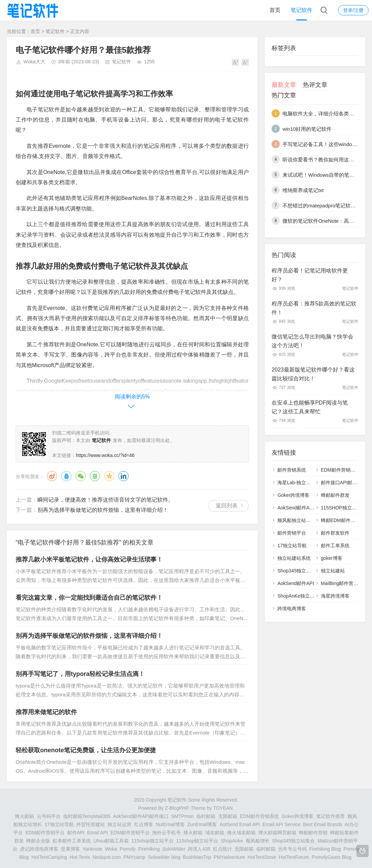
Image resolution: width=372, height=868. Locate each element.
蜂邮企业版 (38, 841)
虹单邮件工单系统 (72, 841)
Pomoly (128, 849)
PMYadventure (229, 857)
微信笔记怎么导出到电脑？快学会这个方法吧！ (312, 341)
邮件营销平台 (292, 533)
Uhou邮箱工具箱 (111, 841)
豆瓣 (95, 476)
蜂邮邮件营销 (313, 833)
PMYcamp (134, 857)
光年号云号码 (292, 849)
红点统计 (223, 849)
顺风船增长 (258, 841)
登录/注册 (353, 10)
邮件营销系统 (292, 470)
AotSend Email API (240, 824)
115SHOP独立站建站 (344, 508)
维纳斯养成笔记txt (303, 190)
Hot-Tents (80, 857)
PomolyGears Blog (332, 857)
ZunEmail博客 (202, 824)
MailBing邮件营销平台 (344, 583)
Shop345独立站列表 (299, 571)
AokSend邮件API (296, 583)
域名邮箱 (215, 833)
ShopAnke (232, 841)
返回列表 (227, 506)
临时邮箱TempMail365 (87, 816)
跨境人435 (199, 849)
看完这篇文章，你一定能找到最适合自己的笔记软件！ (89, 598)
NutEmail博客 (170, 824)
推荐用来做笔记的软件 (46, 712)
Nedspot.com (107, 857)
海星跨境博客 (335, 596)
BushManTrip (197, 857)
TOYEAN (223, 808)
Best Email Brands (322, 824)
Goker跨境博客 (293, 495)
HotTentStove (262, 857)
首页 (275, 10)
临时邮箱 (206, 816)
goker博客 (332, 558)
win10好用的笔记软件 (307, 129)
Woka (111, 849)
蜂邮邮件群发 (335, 495)
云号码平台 (49, 816)
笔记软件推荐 (330, 816)
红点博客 (144, 824)
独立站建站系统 (294, 558)
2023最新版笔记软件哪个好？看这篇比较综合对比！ (313, 374)
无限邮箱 (228, 816)
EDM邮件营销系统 (341, 470)
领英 (124, 476)
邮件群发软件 (335, 533)
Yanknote (93, 849)
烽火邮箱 (25, 816)
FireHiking (149, 849)
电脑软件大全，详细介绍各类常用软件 (326, 114)
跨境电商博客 (292, 609)
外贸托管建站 (91, 824)
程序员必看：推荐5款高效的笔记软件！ (314, 308)
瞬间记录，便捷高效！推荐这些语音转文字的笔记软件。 (106, 500)
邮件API (76, 833)
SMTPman (182, 816)
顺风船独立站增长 (296, 520)
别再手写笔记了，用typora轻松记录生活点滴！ (80, 674)
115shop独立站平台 (152, 841)
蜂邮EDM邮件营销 (341, 520)
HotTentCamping (49, 857)
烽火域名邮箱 (241, 833)
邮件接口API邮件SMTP (346, 483)
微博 (52, 476)
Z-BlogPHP (177, 808)
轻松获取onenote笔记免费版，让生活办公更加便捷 (86, 750)
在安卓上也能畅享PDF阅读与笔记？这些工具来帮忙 (310, 407)
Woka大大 (34, 62)
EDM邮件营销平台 (45, 833)
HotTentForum (294, 857)
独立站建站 (333, 571)
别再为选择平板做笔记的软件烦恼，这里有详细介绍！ (103, 510)
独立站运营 (119, 824)
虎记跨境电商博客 (39, 849)
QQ (66, 476)
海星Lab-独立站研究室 (301, 483)
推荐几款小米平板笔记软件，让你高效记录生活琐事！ (89, 559)
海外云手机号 (166, 833)
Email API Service (281, 824)
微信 (81, 476)
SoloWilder (174, 849)
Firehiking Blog (325, 849)
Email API (98, 833)
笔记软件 (302, 10)
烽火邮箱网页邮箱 (277, 833)
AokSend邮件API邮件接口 (305, 508)
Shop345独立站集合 (293, 841)
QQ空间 (109, 476)
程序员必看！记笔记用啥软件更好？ (310, 275)
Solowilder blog (164, 857)
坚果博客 (70, 849)
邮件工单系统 (335, 546)
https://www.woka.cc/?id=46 (105, 455)
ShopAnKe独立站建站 (301, 596)
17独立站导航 (292, 546)
